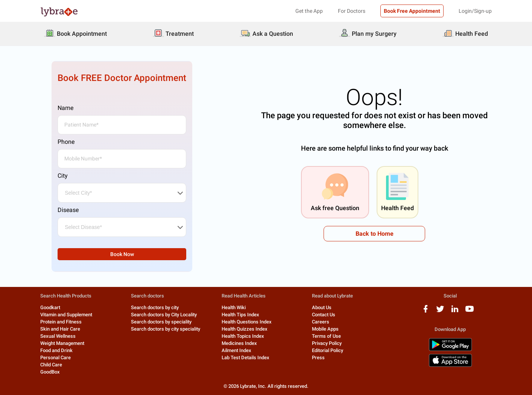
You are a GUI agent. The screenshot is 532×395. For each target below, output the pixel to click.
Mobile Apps (325, 329)
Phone (66, 142)
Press (318, 358)
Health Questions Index (247, 322)
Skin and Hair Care (60, 329)
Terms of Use (326, 336)
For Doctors (352, 11)
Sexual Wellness (58, 336)
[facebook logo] (426, 312)
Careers (321, 322)
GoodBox (50, 372)
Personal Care (55, 358)
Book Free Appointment (412, 11)
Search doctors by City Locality (164, 315)
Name (65, 108)
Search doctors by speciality (161, 322)
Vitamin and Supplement (66, 315)
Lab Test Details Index (245, 358)
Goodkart (50, 307)
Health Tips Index (240, 315)
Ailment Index (236, 350)
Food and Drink (56, 350)
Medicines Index (239, 343)
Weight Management (62, 343)
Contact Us (324, 315)
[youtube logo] (470, 312)
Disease (68, 210)
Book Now (122, 254)
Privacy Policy (327, 343)
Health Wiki (234, 307)
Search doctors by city (155, 307)
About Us (322, 307)
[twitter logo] (440, 312)
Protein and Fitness (61, 322)
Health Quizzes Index (245, 329)
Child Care (51, 365)
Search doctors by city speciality (166, 329)
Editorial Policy (328, 350)
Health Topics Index (243, 336)
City (63, 176)
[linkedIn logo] (455, 312)
